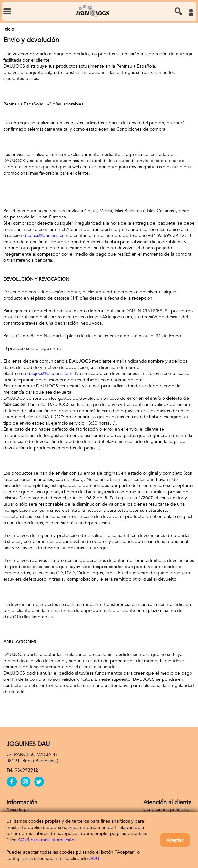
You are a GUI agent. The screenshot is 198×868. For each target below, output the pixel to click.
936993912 (26, 770)
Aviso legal (18, 810)
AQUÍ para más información (46, 840)
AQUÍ (95, 858)
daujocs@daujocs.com (46, 236)
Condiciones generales (167, 810)
